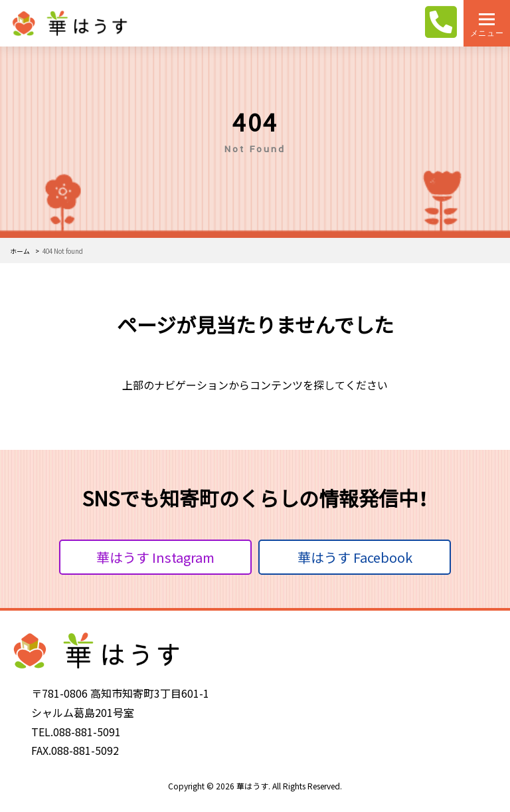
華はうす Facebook (355, 557)
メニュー (487, 33)
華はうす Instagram (155, 557)
